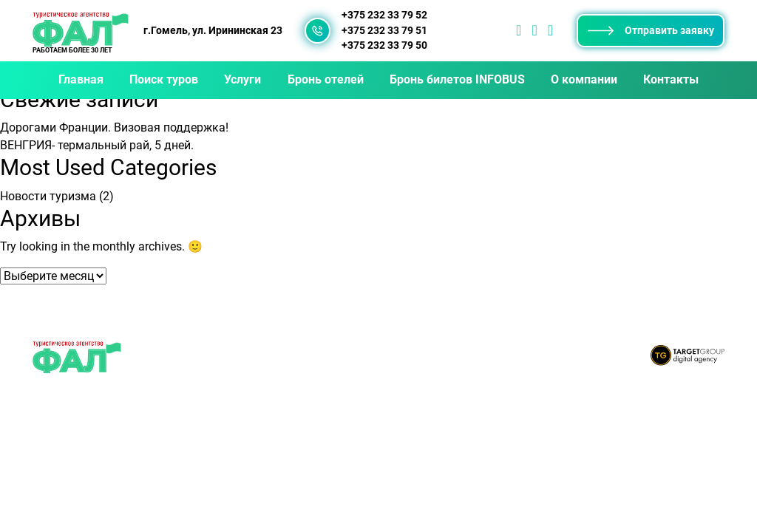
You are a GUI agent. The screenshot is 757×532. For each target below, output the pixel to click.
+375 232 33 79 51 (384, 31)
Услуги (242, 79)
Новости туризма (48, 196)
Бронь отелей (326, 79)
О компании (584, 79)
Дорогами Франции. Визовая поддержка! (114, 127)
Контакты (671, 79)
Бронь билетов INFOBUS (457, 79)
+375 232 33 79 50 (384, 45)
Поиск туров (164, 79)
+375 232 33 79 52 (384, 15)
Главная (81, 79)
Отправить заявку (651, 30)
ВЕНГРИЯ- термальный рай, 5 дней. (97, 145)
